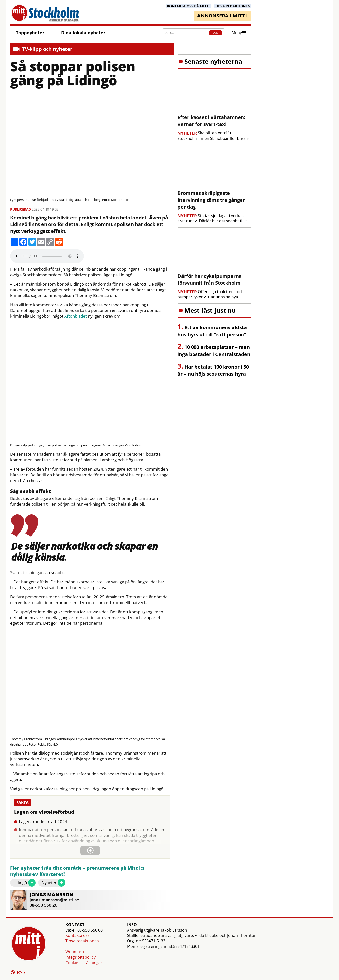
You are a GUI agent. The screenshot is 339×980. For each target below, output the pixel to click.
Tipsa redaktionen (82, 941)
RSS (18, 973)
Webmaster (76, 952)
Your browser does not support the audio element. (47, 256)
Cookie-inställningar (84, 963)
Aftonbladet (76, 316)
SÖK (215, 33)
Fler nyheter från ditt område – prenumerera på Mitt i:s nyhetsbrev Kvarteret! (77, 871)
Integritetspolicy (81, 957)
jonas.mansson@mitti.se (54, 900)
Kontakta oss (78, 935)
